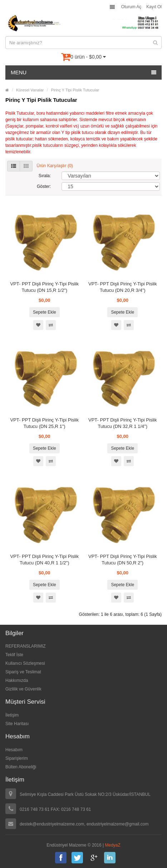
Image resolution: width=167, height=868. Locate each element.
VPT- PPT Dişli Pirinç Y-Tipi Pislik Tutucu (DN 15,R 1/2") (45, 287)
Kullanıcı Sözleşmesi (25, 663)
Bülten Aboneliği (21, 767)
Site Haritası (17, 724)
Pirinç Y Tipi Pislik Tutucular (75, 90)
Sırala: (45, 176)
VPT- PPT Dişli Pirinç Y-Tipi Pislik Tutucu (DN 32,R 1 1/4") (122, 423)
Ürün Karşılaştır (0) (55, 166)
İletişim (12, 715)
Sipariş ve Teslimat (23, 672)
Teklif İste (14, 655)
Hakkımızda (17, 680)
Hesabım (14, 750)
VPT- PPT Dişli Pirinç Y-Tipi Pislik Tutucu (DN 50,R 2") (122, 560)
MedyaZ (113, 845)
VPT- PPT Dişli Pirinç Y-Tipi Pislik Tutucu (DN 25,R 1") (45, 423)
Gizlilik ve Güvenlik (23, 689)
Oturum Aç (131, 7)
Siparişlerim (17, 758)
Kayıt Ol (154, 7)
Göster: (44, 186)
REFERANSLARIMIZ (26, 646)
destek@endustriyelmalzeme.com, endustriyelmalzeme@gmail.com (84, 824)
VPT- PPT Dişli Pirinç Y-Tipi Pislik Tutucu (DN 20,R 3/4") (122, 287)
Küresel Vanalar (30, 90)
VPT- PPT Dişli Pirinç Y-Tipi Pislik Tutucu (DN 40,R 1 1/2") (45, 560)
